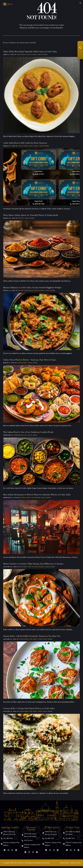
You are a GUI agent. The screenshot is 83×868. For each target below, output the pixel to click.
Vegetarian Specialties (27, 56)
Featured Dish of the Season (32, 569)
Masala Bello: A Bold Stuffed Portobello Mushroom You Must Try (32, 638)
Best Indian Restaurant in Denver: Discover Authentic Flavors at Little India (37, 497)
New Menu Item (36, 641)
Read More (43, 56)
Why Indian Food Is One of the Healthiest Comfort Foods (28, 434)
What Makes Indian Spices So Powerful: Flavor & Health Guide (31, 217)
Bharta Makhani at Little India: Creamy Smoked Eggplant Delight (32, 289)
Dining (21, 292)
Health (24, 437)
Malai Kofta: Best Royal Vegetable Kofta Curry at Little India (30, 53)
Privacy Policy (65, 865)
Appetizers (22, 365)
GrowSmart (46, 865)
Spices (21, 220)
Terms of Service (76, 865)
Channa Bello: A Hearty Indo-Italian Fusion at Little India (29, 710)
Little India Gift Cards (28, 148)
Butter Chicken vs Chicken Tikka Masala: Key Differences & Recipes (33, 566)
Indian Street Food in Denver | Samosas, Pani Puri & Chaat (29, 362)
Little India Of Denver (30, 500)
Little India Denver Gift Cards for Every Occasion (25, 145)
